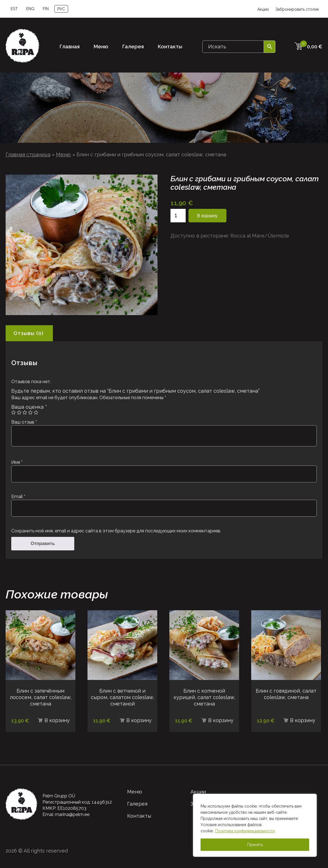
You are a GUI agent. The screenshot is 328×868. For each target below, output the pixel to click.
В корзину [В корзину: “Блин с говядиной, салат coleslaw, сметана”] (303, 720)
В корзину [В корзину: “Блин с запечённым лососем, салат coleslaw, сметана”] (57, 720)
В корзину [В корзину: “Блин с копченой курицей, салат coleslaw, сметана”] (221, 720)
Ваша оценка (29, 407)
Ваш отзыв (24, 422)
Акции (263, 9)
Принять (255, 845)
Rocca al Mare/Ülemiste (260, 236)
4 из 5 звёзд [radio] (30, 412)
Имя (17, 462)
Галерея (133, 47)
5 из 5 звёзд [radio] (36, 412)
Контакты (170, 47)
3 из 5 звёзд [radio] (25, 412)
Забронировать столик (297, 9)
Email (18, 497)
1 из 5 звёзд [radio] (14, 412)
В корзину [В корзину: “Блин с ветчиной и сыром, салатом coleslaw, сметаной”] (139, 720)
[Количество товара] (178, 216)
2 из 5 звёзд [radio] (19, 412)
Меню (101, 47)
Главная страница (28, 154)
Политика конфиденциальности (245, 831)
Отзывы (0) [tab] (29, 333)
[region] (255, 825)
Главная (70, 47)
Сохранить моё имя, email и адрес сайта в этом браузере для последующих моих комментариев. (116, 531)
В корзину (207, 216)
